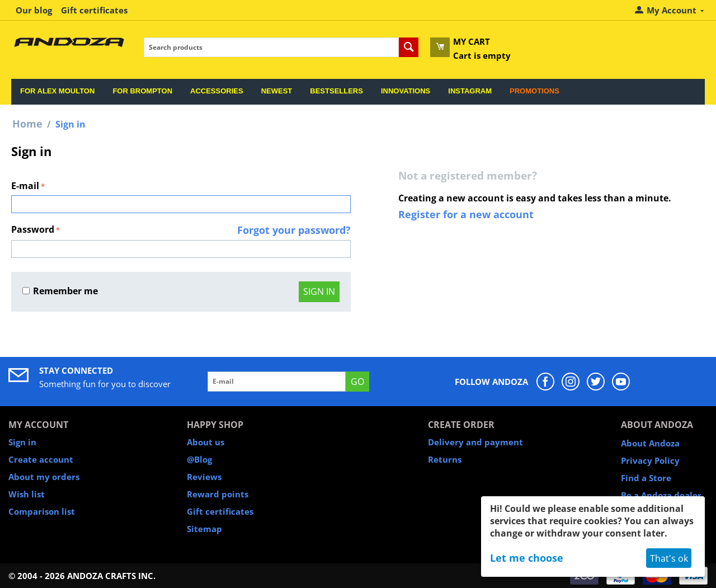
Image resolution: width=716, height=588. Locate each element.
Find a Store (646, 478)
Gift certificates (94, 10)
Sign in (319, 291)
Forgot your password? (294, 230)
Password (33, 229)
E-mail (25, 186)
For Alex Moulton (57, 91)
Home (27, 124)
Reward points (218, 494)
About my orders (44, 477)
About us (206, 442)
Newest (277, 91)
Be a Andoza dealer (661, 495)
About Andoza (650, 443)
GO (357, 382)
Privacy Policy (650, 460)
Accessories (217, 91)
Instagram (470, 91)
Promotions (534, 91)
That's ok (669, 558)
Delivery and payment (475, 442)
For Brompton (142, 91)
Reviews (204, 477)
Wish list (27, 494)
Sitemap (204, 529)
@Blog (199, 459)
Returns (445, 459)
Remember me (60, 291)
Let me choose (527, 558)
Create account (41, 459)
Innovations (406, 91)
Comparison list (42, 511)
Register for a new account (466, 214)
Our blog (34, 10)
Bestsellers (336, 91)
